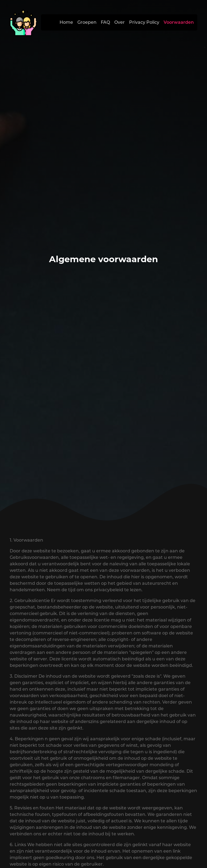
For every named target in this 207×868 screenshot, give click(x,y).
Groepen (87, 22)
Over (120, 22)
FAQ (105, 22)
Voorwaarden (179, 22)
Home (66, 22)
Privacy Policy (144, 22)
